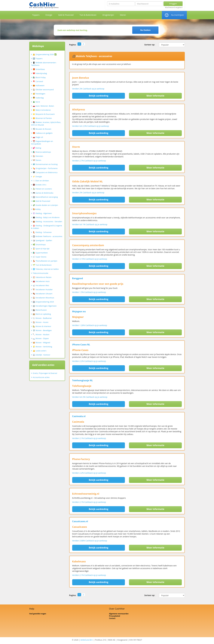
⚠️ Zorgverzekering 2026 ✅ (45, 54)
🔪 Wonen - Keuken (41, 334)
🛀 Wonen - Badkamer (42, 318)
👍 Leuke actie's (40, 351)
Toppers (36, 15)
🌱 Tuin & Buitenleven (42, 265)
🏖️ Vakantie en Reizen (42, 277)
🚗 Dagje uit (38, 137)
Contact (112, 618)
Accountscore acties (41, 377)
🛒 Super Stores (40, 257)
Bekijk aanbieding (98, 96)
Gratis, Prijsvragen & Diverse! (45, 373)
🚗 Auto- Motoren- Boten (43, 106)
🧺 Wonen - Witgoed (41, 343)
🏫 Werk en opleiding (42, 314)
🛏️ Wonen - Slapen (41, 338)
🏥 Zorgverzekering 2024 (43, 302)
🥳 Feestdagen (39, 94)
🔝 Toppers (38, 58)
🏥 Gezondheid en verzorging (45, 197)
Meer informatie (155, 96)
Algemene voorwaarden (119, 614)
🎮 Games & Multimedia (43, 193)
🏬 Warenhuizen (40, 310)
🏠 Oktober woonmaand (43, 90)
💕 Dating (37, 148)
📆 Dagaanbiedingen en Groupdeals (42, 142)
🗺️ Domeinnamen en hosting (45, 164)
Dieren (123, 15)
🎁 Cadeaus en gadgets (43, 133)
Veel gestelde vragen (38, 614)
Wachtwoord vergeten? (174, 7)
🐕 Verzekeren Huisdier (43, 289)
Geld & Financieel (66, 15)
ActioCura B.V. (87, 640)
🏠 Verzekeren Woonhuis (43, 298)
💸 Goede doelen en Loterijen (45, 205)
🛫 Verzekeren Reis (41, 285)
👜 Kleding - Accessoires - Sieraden (47, 221)
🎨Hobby (37, 209)
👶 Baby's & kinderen (42, 110)
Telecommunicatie (41, 273)
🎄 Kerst (36, 102)
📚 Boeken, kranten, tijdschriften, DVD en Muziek (46, 124)
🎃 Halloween (39, 85)
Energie (49, 15)
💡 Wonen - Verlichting (42, 347)
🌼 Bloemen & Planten (42, 118)
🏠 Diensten (38, 156)
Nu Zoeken (145, 30)
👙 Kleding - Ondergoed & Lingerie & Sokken (47, 227)
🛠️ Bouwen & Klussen (42, 129)
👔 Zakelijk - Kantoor (41, 355)
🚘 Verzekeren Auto (41, 281)
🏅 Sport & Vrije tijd (41, 249)
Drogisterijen (108, 15)
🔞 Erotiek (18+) (39, 185)
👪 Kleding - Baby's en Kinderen (46, 217)
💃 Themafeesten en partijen (45, 261)
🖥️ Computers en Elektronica (45, 172)
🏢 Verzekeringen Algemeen (45, 306)
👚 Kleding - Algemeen (42, 213)
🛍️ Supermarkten (40, 253)
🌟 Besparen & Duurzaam (44, 114)
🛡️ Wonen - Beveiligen (42, 330)
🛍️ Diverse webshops (42, 152)
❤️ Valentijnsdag (40, 73)
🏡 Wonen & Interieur (42, 326)
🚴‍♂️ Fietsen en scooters (42, 189)
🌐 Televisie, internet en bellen (46, 269)
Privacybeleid (115, 616)
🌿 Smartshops (39, 245)
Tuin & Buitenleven (88, 15)
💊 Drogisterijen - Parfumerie (45, 168)
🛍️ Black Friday (39, 77)
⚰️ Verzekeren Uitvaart (43, 294)
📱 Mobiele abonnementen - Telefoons (44, 64)
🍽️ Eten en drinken (41, 181)
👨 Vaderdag (38, 98)
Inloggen (173, 4)
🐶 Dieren (37, 160)
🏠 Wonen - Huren (41, 322)
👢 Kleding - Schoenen (42, 232)
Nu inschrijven (177, 15)
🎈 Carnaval (38, 81)
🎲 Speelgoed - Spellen (42, 240)
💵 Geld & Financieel (41, 201)
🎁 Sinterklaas (39, 69)
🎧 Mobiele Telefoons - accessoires (47, 236)
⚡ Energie (37, 177)
